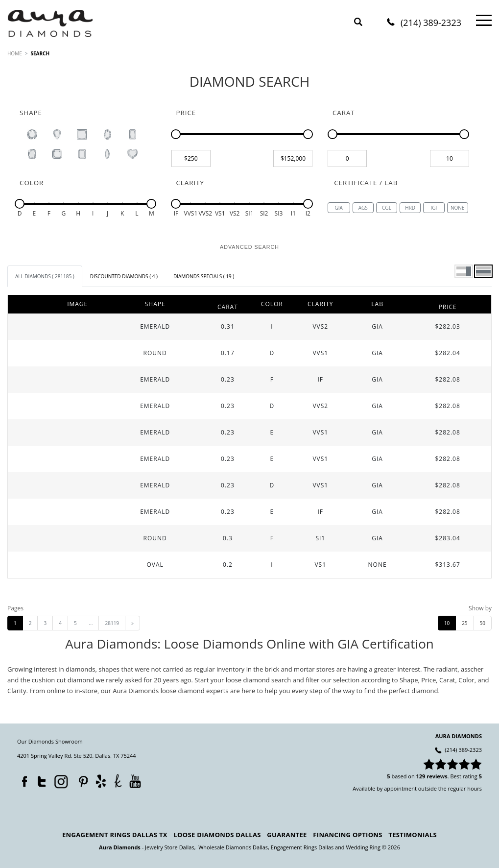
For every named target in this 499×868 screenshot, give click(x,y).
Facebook (22, 779)
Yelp (101, 781)
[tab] (45, 276)
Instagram (60, 780)
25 (464, 623)
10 (447, 623)
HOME (15, 53)
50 (483, 623)
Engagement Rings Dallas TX (115, 835)
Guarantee (287, 835)
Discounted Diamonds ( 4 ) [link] (124, 276)
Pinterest (81, 779)
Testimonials (413, 835)
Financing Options (347, 835)
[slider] (176, 134)
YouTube (135, 781)
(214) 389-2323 (431, 23)
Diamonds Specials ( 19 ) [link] (204, 276)
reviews (437, 776)
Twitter (39, 779)
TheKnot (118, 780)
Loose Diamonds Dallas (217, 835)
